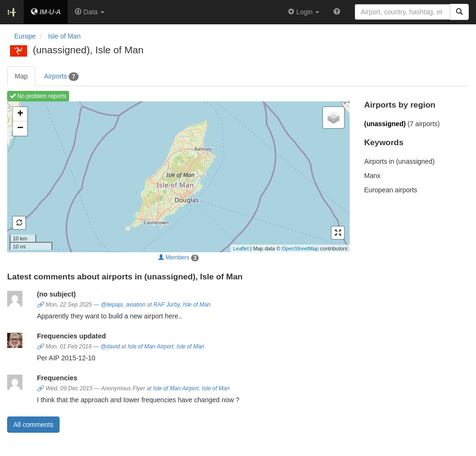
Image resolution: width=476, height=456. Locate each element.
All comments (33, 425)
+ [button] (20, 114)
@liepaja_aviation (123, 305)
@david (110, 347)
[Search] (459, 12)
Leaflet (241, 248)
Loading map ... (177, 177)
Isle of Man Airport (151, 347)
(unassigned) (385, 124)
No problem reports (38, 96)
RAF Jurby (167, 305)
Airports (61, 77)
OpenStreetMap (300, 248)
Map (21, 76)
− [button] (20, 129)
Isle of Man (197, 305)
